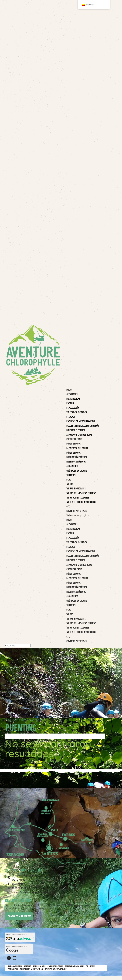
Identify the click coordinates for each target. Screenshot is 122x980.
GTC (68, 636)
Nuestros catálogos (76, 592)
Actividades (72, 524)
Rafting (70, 533)
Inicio (69, 520)
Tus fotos (71, 605)
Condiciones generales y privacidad (25, 969)
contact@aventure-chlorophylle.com (31, 892)
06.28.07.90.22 (19, 888)
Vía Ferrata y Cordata (77, 542)
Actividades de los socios (28, 720)
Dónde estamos (73, 574)
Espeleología (73, 538)
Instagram (15, 958)
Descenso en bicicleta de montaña (83, 556)
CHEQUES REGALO (74, 569)
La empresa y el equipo (77, 578)
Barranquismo (73, 529)
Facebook (9, 958)
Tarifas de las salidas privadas (81, 623)
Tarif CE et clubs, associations (81, 632)
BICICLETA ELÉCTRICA (76, 560)
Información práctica (76, 587)
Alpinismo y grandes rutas (79, 565)
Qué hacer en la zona (76, 600)
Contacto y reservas (76, 641)
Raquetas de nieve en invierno (81, 551)
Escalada (71, 547)
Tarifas (70, 614)
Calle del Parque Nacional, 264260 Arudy (27, 878)
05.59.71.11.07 (18, 884)
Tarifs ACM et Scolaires (78, 627)
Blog (69, 609)
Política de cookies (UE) (56, 969)
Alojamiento (72, 596)
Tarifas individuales (76, 618)
